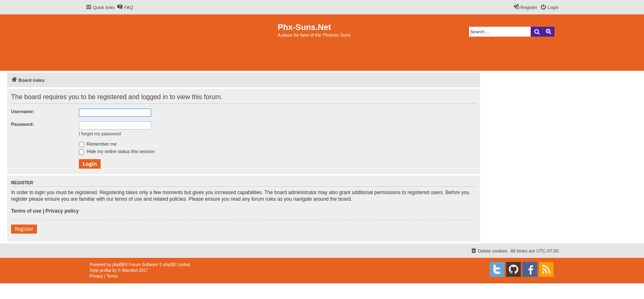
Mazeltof (130, 270)
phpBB (119, 265)
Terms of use (26, 211)
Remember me (98, 144)
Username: (23, 111)
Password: (23, 124)
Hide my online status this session (117, 151)
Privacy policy (62, 211)
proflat (106, 270)
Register (24, 229)
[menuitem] (125, 7)
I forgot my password (100, 134)
